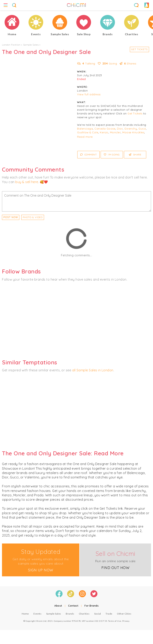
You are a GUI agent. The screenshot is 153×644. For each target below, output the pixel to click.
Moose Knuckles (133, 132)
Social (98, 614)
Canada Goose (105, 129)
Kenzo (104, 132)
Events (37, 614)
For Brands (92, 606)
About (58, 606)
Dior (120, 129)
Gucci (142, 129)
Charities (84, 614)
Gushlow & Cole (88, 132)
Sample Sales (31, 45)
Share (135, 155)
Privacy (126, 621)
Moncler (115, 132)
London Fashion (11, 45)
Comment (89, 155)
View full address (89, 94)
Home (25, 614)
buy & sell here (27, 182)
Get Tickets (139, 49)
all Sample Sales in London (93, 370)
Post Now (11, 217)
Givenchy (131, 129)
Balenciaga (85, 129)
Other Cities (124, 614)
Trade (109, 614)
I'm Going (112, 155)
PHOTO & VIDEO (33, 217)
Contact (73, 606)
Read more (85, 137)
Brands (70, 614)
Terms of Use (115, 621)
